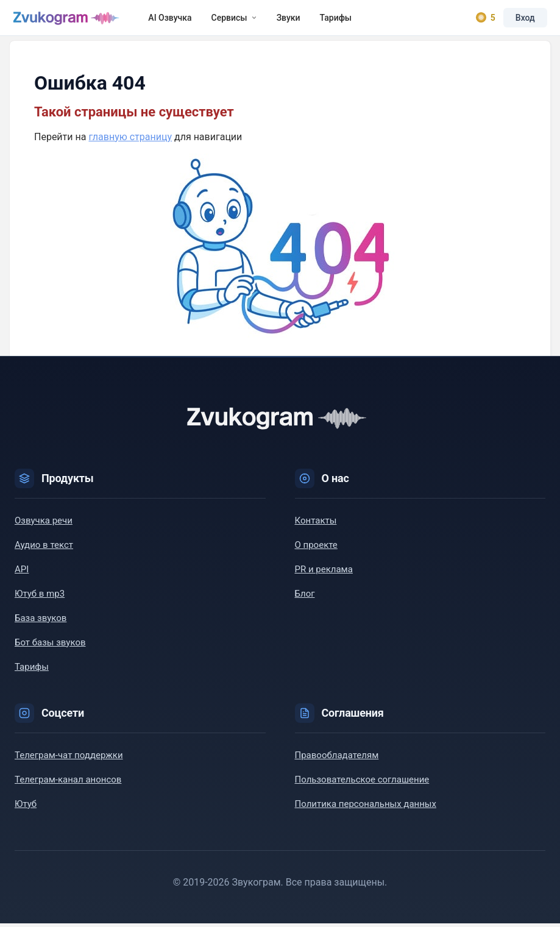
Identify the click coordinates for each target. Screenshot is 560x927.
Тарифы (338, 20)
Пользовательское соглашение (362, 783)
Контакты (316, 524)
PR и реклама (324, 573)
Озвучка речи (44, 524)
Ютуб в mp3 (40, 597)
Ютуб (26, 808)
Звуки (290, 20)
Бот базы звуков (50, 646)
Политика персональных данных (366, 808)
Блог (305, 597)
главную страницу (130, 140)
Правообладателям (337, 759)
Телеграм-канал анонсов (68, 783)
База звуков (41, 622)
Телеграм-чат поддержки (69, 759)
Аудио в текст (44, 549)
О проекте (316, 549)
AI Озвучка (172, 20)
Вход (523, 20)
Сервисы (236, 20)
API (22, 573)
